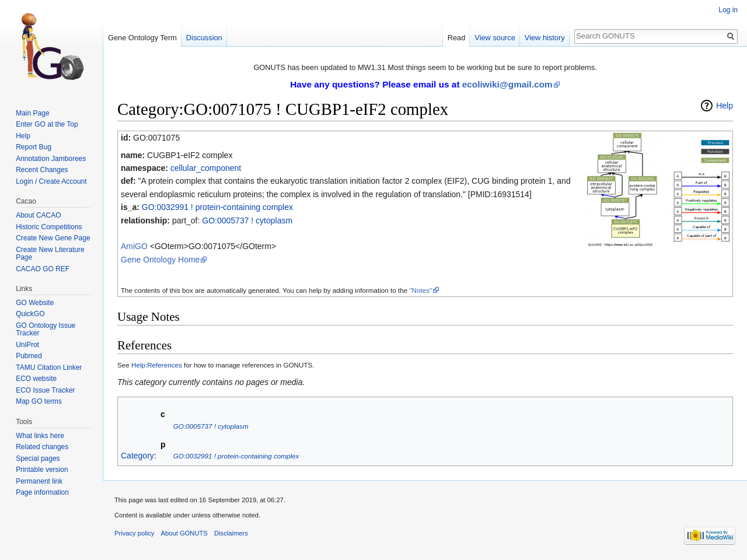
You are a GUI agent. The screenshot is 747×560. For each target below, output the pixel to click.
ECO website (36, 379)
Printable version (42, 470)
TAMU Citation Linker (49, 367)
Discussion (204, 38)
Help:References (157, 365)
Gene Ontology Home (160, 260)
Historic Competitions (49, 227)
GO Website (35, 303)
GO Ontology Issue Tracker (46, 330)
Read (457, 38)
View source (495, 38)
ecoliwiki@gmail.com (507, 84)
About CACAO (38, 215)
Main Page (32, 113)
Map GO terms (39, 401)
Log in (728, 10)
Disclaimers (231, 533)
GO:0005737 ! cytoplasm (247, 220)
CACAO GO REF (43, 269)
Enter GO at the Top (47, 124)
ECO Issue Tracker (45, 390)
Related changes (42, 447)
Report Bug (34, 147)
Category (137, 456)
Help (725, 106)
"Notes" (420, 290)
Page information (42, 492)
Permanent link (39, 481)
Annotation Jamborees (51, 159)
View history (545, 38)
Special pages (38, 459)
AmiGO (134, 246)
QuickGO (30, 314)
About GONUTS (184, 533)
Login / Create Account (51, 181)
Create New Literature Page (50, 254)
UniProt (27, 345)
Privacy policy (134, 533)
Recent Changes (42, 170)
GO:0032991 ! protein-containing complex (217, 207)
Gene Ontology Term (142, 38)
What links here (40, 436)
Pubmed (29, 356)
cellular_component (206, 168)
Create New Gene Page (53, 238)
